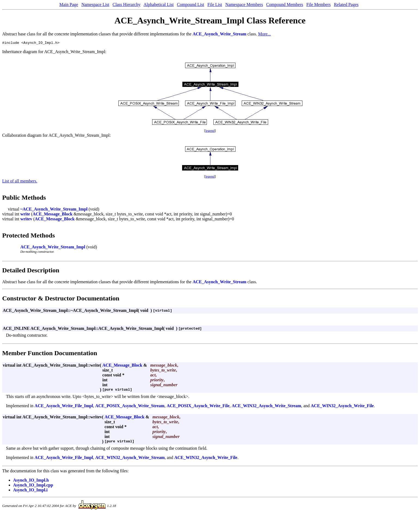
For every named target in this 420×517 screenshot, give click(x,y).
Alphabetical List (159, 4)
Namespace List (95, 4)
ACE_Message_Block (53, 215)
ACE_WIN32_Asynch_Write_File (342, 407)
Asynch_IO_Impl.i (30, 491)
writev (26, 220)
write (25, 215)
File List (215, 4)
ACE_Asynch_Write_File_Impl (64, 407)
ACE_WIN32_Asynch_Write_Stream (266, 407)
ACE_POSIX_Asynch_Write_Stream (130, 407)
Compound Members (285, 4)
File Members (318, 4)
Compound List (191, 4)
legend (210, 131)
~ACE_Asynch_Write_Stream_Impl (54, 210)
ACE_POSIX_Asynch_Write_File (198, 407)
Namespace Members (244, 4)
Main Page (69, 4)
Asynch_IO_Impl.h (31, 481)
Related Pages (346, 4)
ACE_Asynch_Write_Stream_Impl (53, 248)
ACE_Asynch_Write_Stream (219, 34)
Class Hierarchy (127, 4)
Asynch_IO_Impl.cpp (33, 486)
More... (264, 34)
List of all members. (20, 182)
